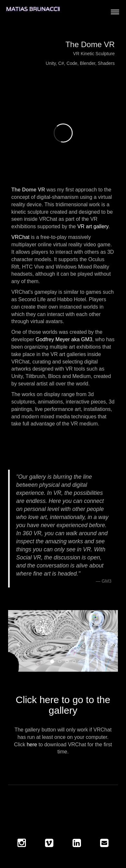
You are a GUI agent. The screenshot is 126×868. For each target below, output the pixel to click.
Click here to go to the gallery (63, 705)
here (32, 745)
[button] (16, 641)
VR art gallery (93, 226)
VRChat (20, 237)
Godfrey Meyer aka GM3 (64, 339)
